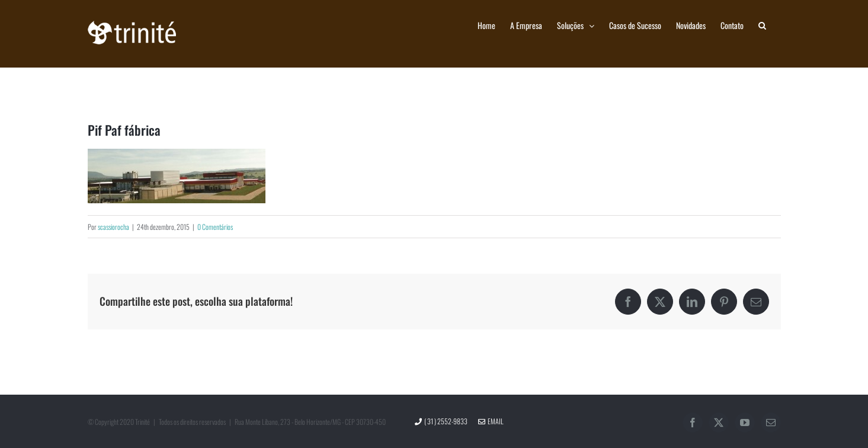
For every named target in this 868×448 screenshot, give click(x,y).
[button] (762, 25)
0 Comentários (215, 227)
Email (491, 421)
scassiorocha (113, 227)
